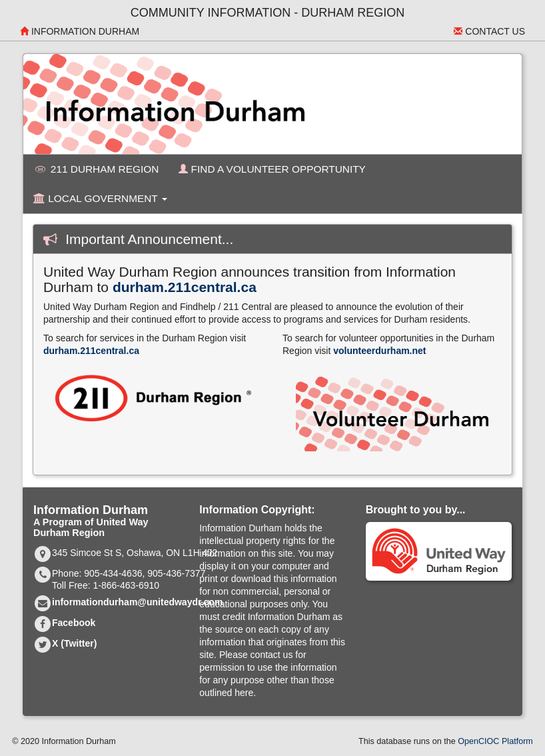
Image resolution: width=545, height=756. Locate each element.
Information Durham (80, 31)
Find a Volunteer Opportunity (272, 169)
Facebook (74, 623)
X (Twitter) (74, 643)
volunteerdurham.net (379, 351)
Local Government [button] (100, 198)
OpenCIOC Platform (495, 741)
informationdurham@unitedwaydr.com (137, 602)
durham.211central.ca (185, 287)
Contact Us (489, 31)
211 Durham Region (96, 169)
